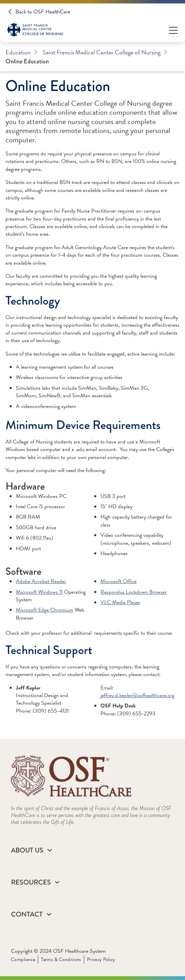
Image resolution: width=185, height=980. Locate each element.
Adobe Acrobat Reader (41, 581)
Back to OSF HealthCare (43, 12)
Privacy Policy (101, 959)
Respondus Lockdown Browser (134, 592)
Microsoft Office (118, 581)
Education (21, 52)
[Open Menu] (173, 30)
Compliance (23, 959)
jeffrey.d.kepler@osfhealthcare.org (137, 695)
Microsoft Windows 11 (39, 592)
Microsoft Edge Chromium (45, 610)
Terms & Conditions (61, 959)
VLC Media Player (120, 602)
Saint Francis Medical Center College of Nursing (105, 52)
